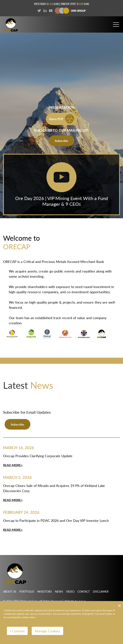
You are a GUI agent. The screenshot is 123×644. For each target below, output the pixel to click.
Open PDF (62, 119)
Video (70, 591)
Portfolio (27, 591)
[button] (116, 23)
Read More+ (13, 465)
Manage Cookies (47, 631)
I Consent (17, 631)
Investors (45, 591)
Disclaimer (101, 591)
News (59, 591)
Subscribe (61, 141)
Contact (84, 591)
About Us (10, 591)
